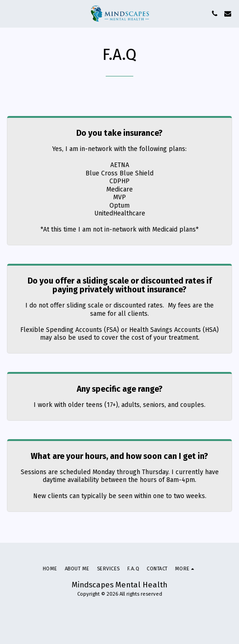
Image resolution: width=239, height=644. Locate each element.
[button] (10, 13)
